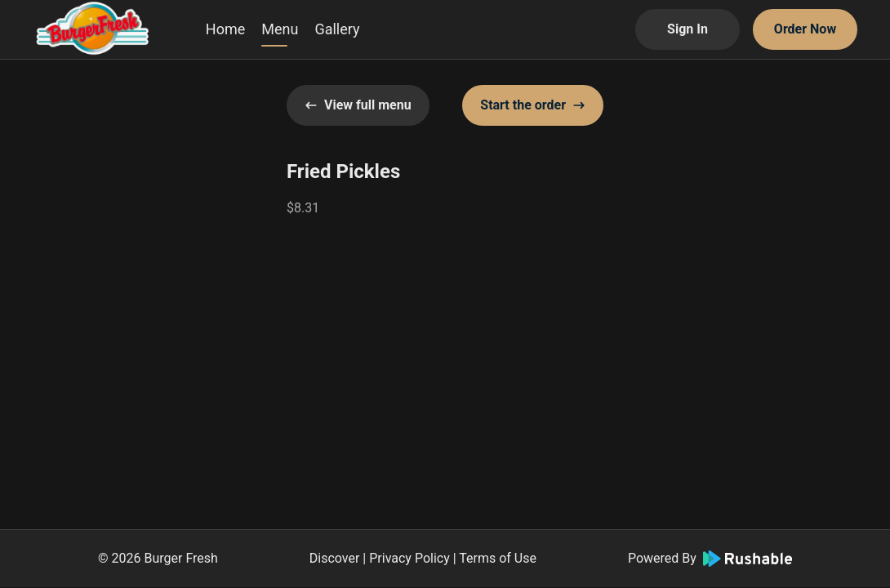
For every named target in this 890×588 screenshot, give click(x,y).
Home (225, 29)
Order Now (805, 29)
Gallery (337, 29)
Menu (280, 29)
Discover (335, 558)
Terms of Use (498, 558)
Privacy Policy (409, 558)
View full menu (358, 105)
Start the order (533, 105)
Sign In (688, 29)
